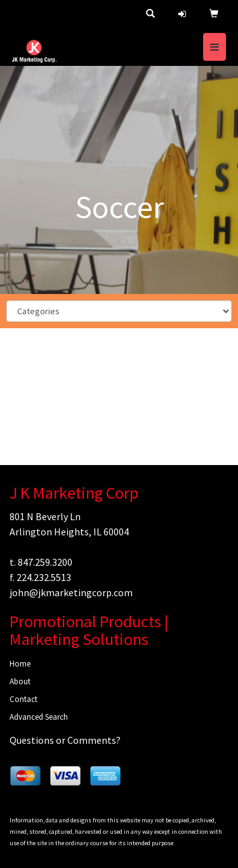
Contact (23, 699)
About (20, 681)
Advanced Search (39, 717)
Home (20, 664)
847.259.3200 (45, 562)
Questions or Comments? (65, 740)
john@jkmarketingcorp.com (71, 592)
